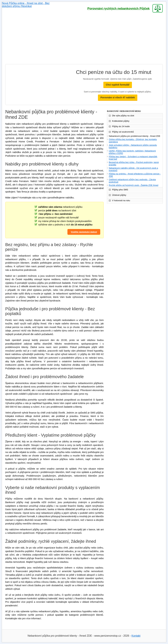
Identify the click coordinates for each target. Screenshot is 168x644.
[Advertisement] (84, 39)
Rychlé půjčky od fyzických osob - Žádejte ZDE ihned (134, 185)
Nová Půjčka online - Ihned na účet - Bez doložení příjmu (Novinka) (31, 8)
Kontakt (136, 636)
